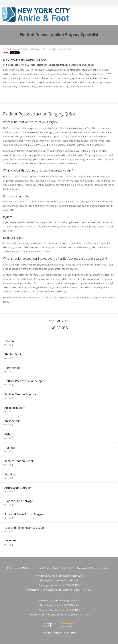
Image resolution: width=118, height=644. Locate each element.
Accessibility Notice (87, 568)
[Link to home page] (49, 15)
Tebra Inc (27, 568)
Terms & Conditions (63, 568)
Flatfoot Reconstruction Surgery (61, 49)
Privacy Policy (42, 568)
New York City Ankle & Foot (15, 49)
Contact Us (106, 568)
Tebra (72, 633)
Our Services (37, 49)
